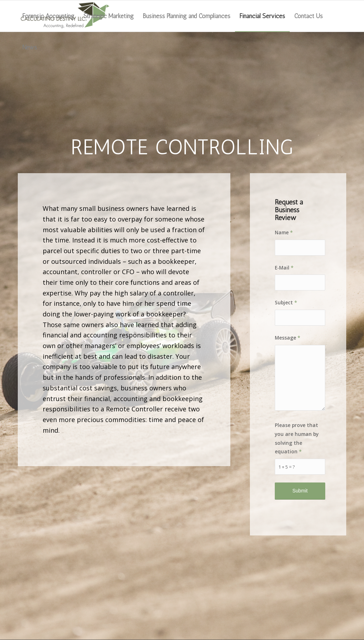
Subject (286, 302)
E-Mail (284, 268)
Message (288, 338)
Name (284, 232)
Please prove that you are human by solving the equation (297, 438)
